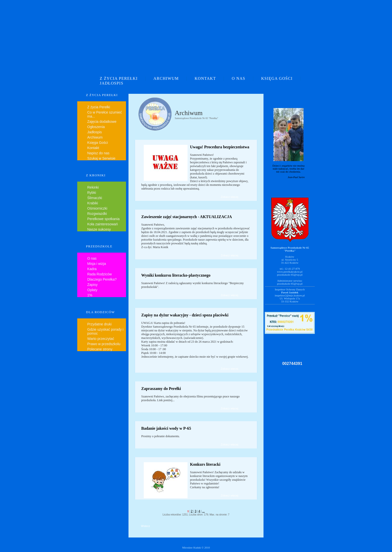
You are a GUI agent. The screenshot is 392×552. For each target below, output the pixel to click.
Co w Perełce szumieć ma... (105, 114)
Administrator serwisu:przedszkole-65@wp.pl (290, 282)
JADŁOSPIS (112, 83)
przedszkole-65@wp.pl (290, 275)
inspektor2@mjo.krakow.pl (290, 295)
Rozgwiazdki (97, 214)
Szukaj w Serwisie (101, 158)
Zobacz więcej (229, 197)
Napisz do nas (98, 153)
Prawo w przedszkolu (104, 344)
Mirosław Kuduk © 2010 (196, 547)
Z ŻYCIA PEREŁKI (119, 78)
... (203, 511)
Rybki (92, 193)
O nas (92, 258)
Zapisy (92, 285)
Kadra (92, 269)
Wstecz (145, 526)
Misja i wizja (97, 264)
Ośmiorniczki (97, 208)
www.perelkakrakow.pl (290, 272)
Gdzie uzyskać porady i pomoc (105, 331)
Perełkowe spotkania (103, 219)
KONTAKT (205, 78)
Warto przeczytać (101, 339)
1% (90, 295)
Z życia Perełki (99, 107)
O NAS (238, 78)
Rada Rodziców (99, 274)
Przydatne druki (99, 324)
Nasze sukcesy (99, 229)
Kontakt (93, 148)
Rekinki (93, 187)
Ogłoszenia (96, 127)
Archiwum (95, 137)
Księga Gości (97, 143)
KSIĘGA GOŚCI (277, 78)
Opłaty (92, 290)
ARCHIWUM (166, 78)
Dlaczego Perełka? (102, 279)
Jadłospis (94, 132)
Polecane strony (100, 349)
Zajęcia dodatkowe (102, 122)
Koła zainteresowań (102, 224)
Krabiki (93, 203)
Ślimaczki (95, 198)
